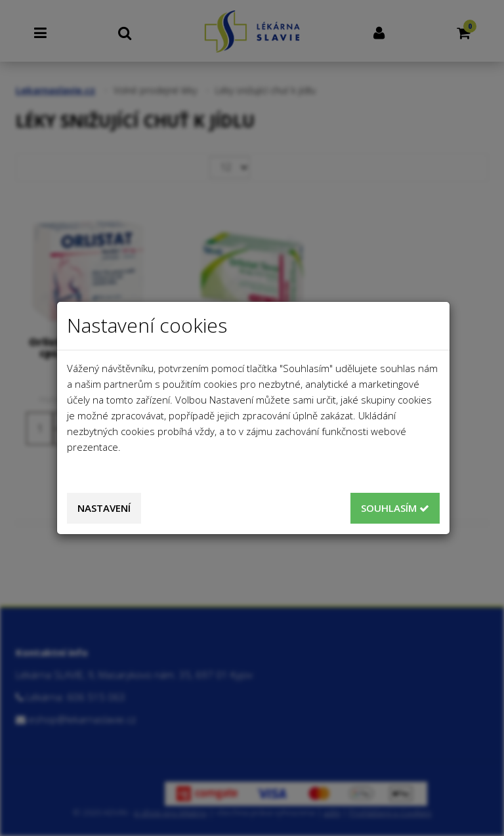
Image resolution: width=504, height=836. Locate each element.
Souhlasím (395, 508)
